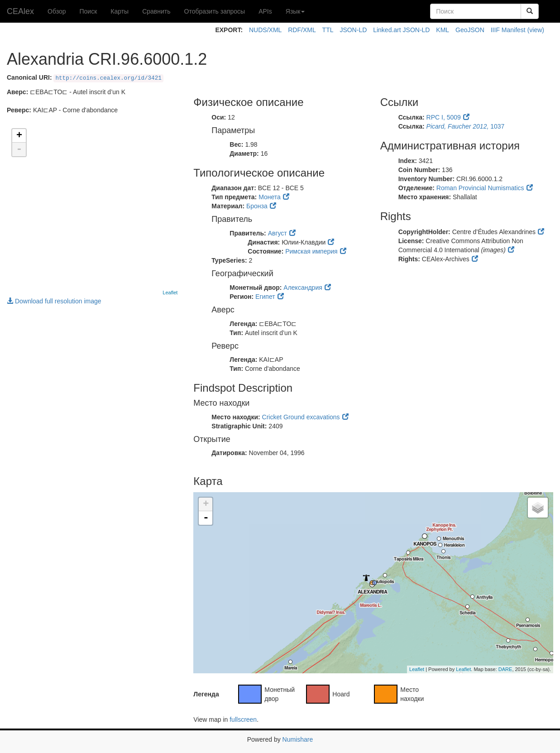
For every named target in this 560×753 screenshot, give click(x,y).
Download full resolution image (54, 301)
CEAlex (20, 11)
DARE (505, 669)
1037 (466, 126)
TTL (328, 30)
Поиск (88, 11)
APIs (265, 11)
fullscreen (243, 719)
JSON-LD (353, 30)
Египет (265, 297)
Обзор (57, 11)
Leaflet (170, 293)
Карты (120, 11)
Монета (270, 197)
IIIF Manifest (508, 30)
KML (443, 30)
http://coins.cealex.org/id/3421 (108, 78)
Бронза (257, 206)
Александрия (303, 288)
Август (278, 233)
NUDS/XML (265, 30)
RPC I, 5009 (444, 117)
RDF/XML (302, 30)
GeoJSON (470, 30)
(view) (536, 30)
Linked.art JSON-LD (401, 30)
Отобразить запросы (215, 11)
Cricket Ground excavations (301, 417)
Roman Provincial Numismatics (480, 188)
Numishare (298, 739)
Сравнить (156, 11)
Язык (295, 11)
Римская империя (311, 251)
